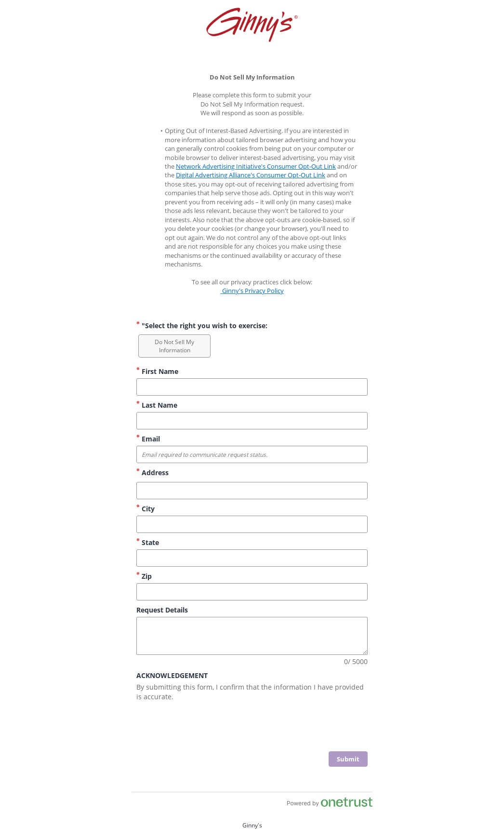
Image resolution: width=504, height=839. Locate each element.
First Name (157, 371)
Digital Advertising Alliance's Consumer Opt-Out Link (251, 175)
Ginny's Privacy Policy (252, 291)
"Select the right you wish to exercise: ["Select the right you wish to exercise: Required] (202, 326)
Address (153, 473)
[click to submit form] (348, 759)
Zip (144, 576)
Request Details (162, 610)
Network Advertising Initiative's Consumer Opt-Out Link (256, 166)
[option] (174, 346)
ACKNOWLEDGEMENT (172, 675)
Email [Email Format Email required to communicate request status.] (148, 439)
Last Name (157, 405)
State (148, 542)
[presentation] (294, 728)
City (146, 509)
